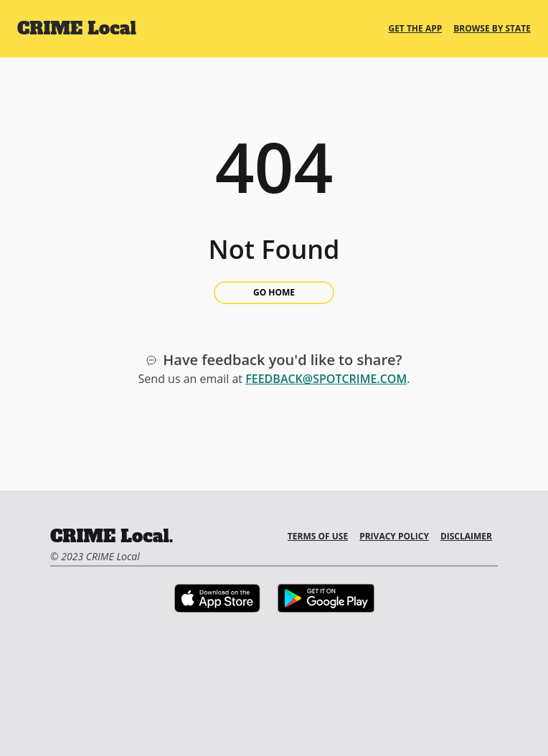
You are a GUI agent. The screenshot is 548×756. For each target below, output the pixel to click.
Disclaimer (466, 536)
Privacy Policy (394, 536)
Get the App (415, 29)
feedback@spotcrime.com (326, 379)
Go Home (274, 292)
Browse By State (492, 29)
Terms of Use (318, 536)
